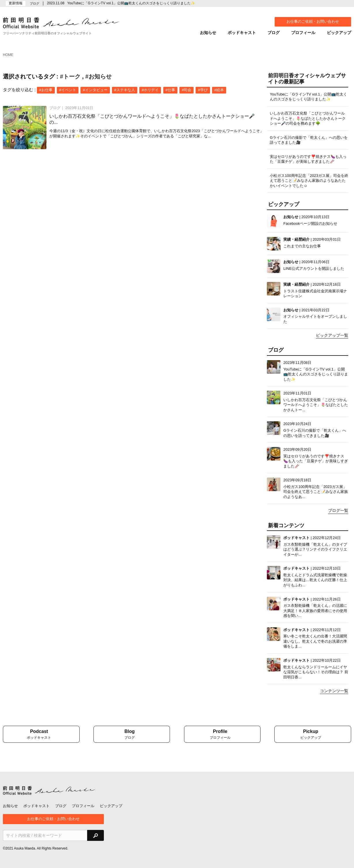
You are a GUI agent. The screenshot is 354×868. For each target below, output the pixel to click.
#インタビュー (95, 90)
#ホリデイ (150, 90)
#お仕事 (46, 90)
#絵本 (219, 90)
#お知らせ (99, 76)
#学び (203, 90)
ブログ (274, 33)
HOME (8, 55)
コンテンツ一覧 (334, 691)
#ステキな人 (125, 90)
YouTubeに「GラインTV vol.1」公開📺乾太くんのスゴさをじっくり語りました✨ (131, 3)
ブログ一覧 (338, 510)
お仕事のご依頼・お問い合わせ (313, 21)
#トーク (70, 76)
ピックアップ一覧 (332, 335)
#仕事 (170, 90)
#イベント (68, 90)
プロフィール (303, 33)
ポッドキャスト (242, 33)
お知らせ (208, 33)
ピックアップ (339, 33)
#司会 (187, 90)
